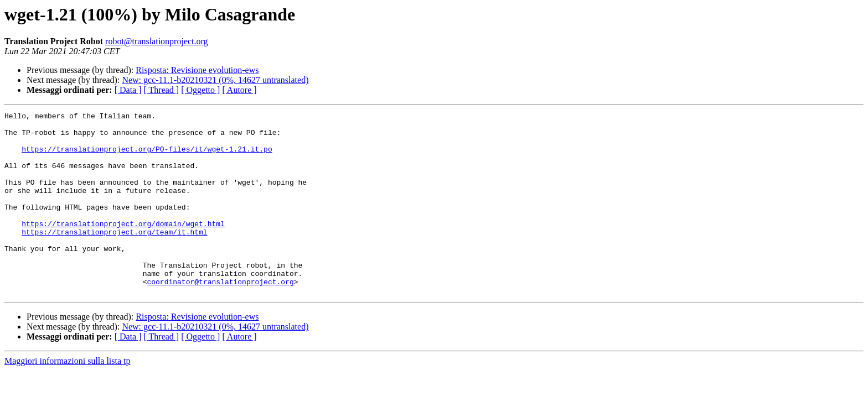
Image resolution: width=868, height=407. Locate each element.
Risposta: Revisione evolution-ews (197, 70)
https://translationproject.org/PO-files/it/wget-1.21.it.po (147, 157)
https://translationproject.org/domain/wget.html (123, 247)
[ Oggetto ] (200, 90)
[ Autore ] (239, 90)
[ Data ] (128, 90)
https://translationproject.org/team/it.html (114, 257)
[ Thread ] (162, 90)
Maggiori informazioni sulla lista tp (68, 397)
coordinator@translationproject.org (220, 316)
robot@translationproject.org (157, 41)
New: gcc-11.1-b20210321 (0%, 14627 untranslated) (215, 80)
